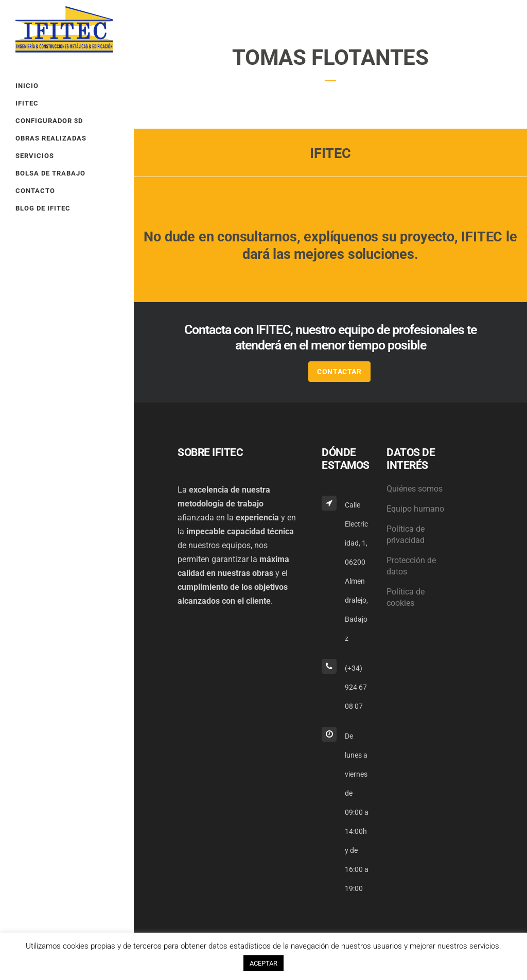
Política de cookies (406, 597)
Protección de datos (411, 566)
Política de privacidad (406, 535)
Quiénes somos (415, 489)
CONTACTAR (339, 372)
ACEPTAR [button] (263, 963)
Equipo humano (415, 509)
